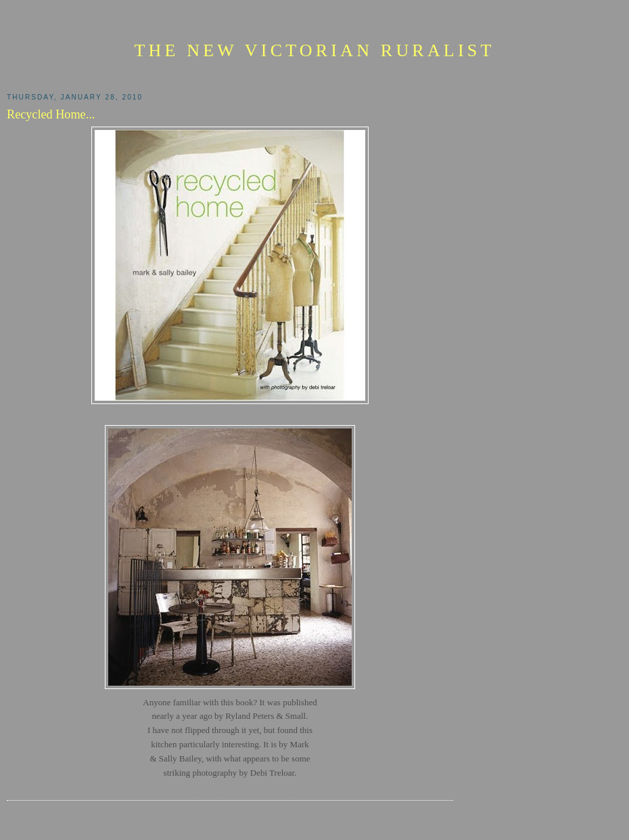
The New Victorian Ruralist (314, 50)
